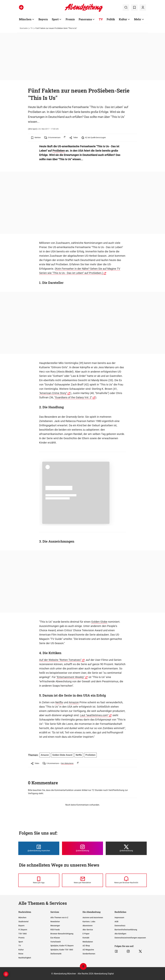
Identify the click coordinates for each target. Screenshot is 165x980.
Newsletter (55, 922)
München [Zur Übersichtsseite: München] (25, 19)
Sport (21, 942)
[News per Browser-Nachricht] (126, 880)
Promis (21, 938)
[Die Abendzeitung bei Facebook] (39, 848)
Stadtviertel (23, 922)
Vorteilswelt (56, 942)
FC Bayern (23, 930)
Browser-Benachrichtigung (62, 934)
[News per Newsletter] (82, 880)
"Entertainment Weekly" (70, 677)
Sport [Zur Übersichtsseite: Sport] (55, 19)
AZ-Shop (86, 946)
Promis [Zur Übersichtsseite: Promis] (70, 19)
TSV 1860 (23, 934)
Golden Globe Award (62, 755)
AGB (116, 922)
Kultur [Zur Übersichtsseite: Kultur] (123, 19)
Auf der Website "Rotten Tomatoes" (60, 660)
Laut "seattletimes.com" (94, 715)
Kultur (21, 950)
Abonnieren (88, 926)
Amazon (74, 702)
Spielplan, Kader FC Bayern (62, 946)
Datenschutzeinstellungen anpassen (130, 938)
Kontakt (86, 938)
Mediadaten (88, 942)
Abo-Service (88, 930)
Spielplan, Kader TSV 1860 (62, 950)
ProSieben (59, 151)
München (22, 918)
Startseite (24, 28)
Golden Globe (99, 622)
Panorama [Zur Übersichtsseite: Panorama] (85, 19)
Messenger (55, 926)
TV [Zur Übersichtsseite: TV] (101, 19)
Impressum (119, 918)
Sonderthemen (89, 954)
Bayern (21, 926)
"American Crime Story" (53, 393)
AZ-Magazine (88, 950)
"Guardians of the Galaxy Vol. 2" (73, 397)
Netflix (59, 702)
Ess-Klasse (55, 938)
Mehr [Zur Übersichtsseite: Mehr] (138, 19)
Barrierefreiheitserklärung (126, 930)
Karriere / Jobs (89, 922)
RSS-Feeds (55, 930)
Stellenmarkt (56, 954)
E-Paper (86, 934)
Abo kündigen (120, 934)
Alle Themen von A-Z (59, 918)
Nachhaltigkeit (25, 958)
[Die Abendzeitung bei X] (126, 848)
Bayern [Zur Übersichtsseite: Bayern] (43, 19)
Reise (21, 954)
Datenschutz (120, 926)
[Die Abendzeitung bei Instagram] (82, 848)
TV (32, 28)
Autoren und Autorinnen (93, 918)
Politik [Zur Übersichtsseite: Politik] (111, 19)
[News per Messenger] (39, 880)
